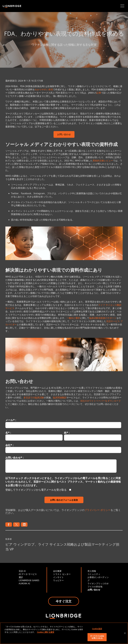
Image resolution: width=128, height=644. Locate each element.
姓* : (67, 433)
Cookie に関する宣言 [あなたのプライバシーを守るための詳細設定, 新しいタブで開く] (46, 632)
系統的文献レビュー (103, 161)
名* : (8, 433)
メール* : (11, 420)
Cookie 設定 (97, 629)
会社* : (9, 445)
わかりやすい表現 (44, 89)
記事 (99, 93)
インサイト (58, 577)
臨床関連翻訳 (60, 398)
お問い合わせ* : (15, 458)
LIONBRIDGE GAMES (29, 580)
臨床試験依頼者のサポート (103, 318)
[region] (64, 633)
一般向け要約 (73, 318)
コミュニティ (94, 574)
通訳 (21, 577)
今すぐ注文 (64, 601)
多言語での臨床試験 (34, 398)
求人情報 (92, 571)
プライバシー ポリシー (97, 510)
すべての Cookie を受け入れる (97, 637)
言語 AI (22, 571)
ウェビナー (58, 580)
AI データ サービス (28, 574)
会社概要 (57, 571)
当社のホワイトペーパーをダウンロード (101, 401)
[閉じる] (125, 633)
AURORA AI (24, 583)
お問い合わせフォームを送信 (64, 500)
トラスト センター (62, 574)
